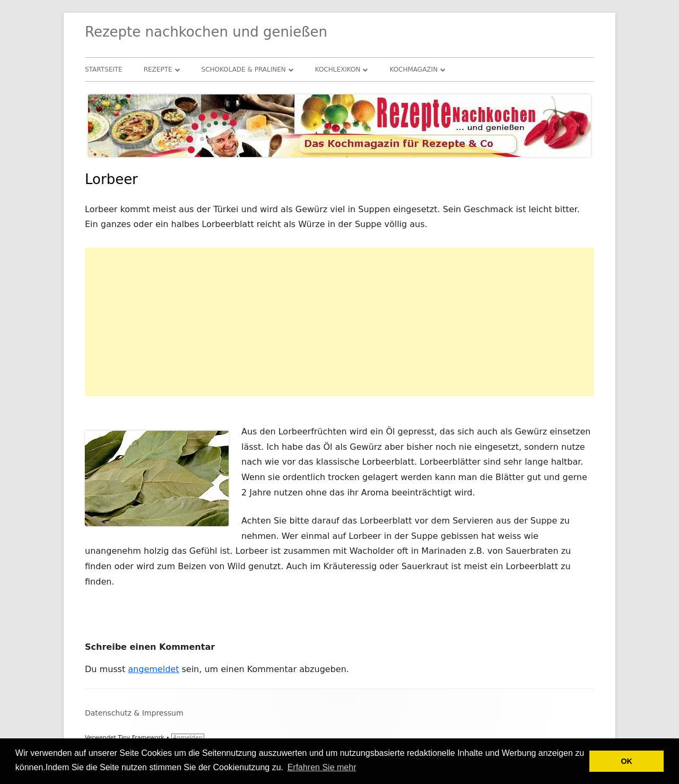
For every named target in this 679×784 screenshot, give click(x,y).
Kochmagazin (414, 69)
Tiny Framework (141, 738)
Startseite (104, 69)
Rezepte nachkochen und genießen (206, 32)
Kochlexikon (338, 69)
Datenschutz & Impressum (134, 713)
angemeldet (153, 669)
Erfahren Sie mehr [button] (322, 767)
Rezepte (158, 69)
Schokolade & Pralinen (244, 69)
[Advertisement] (339, 322)
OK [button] (626, 761)
